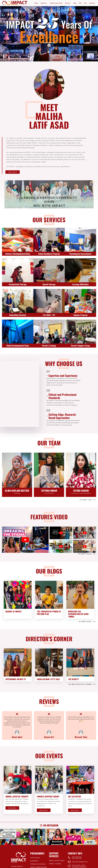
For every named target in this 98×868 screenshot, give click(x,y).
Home (36, 3)
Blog (75, 3)
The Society (73, 647)
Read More (12, 775)
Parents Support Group (48, 764)
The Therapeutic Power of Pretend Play (49, 580)
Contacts (92, 3)
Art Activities (75, 764)
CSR (80, 3)
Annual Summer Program (38, 835)
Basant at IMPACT (14, 579)
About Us (44, 3)
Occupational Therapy (38, 847)
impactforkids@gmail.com (80, 829)
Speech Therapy (35, 850)
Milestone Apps (82, 863)
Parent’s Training (55, 831)
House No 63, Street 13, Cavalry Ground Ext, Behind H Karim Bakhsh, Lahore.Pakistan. (79, 835)
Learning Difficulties (37, 844)
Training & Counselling (38, 832)
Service (67, 3)
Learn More (13, 139)
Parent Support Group (57, 828)
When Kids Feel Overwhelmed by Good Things (78, 581)
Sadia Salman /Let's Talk (48, 647)
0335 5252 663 (77, 824)
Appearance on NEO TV (16, 647)
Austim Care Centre (56, 3)
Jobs (85, 3)
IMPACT (19, 863)
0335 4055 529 (77, 826)
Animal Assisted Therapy (17, 764)
